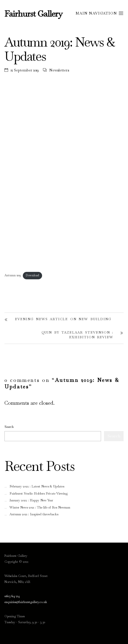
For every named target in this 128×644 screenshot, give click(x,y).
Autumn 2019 (13, 275)
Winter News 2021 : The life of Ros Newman (40, 507)
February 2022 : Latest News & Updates (37, 486)
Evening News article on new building (63, 319)
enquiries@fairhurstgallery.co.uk (26, 602)
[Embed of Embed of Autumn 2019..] (64, 179)
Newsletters (59, 70)
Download (32, 275)
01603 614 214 (12, 596)
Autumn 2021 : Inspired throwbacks (34, 514)
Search (9, 427)
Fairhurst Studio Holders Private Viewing (39, 493)
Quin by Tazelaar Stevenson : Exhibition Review (77, 335)
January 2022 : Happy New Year (31, 500)
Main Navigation (100, 13)
